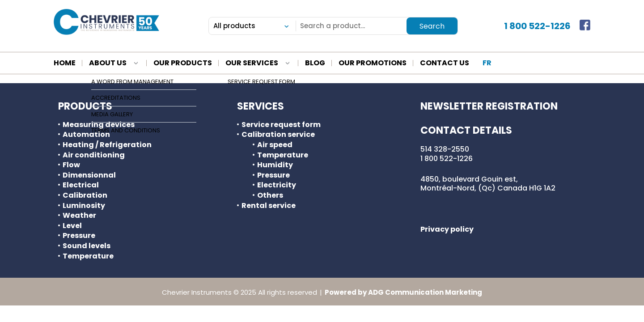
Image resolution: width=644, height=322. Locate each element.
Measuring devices (99, 125)
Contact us (445, 64)
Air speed (275, 145)
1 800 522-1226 (537, 26)
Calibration (85, 195)
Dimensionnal (89, 175)
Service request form (281, 125)
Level (72, 226)
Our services (252, 64)
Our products (183, 64)
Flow (71, 165)
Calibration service (278, 135)
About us (108, 64)
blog (315, 64)
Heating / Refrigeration (107, 145)
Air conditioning (94, 155)
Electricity (277, 185)
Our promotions (373, 64)
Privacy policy (447, 229)
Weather (79, 216)
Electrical (81, 185)
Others (270, 195)
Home (65, 64)
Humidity (275, 165)
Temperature (88, 256)
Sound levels (87, 246)
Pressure (79, 236)
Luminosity (84, 206)
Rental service (269, 206)
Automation (86, 135)
